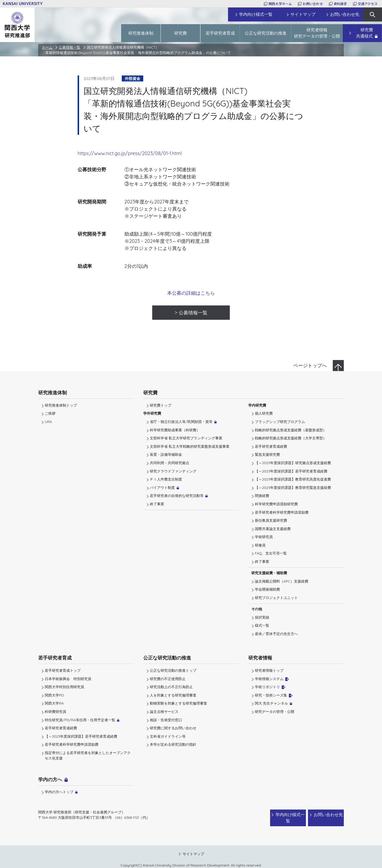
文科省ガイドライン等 (168, 736)
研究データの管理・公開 (275, 712)
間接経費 (262, 496)
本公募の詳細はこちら (191, 293)
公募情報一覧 (70, 47)
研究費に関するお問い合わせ (173, 728)
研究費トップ (161, 405)
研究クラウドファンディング (173, 471)
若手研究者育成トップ (63, 670)
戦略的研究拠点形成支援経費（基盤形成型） (291, 430)
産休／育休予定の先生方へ (276, 634)
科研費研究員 (56, 712)
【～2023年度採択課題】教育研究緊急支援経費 (293, 488)
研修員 (260, 545)
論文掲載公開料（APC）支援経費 (282, 581)
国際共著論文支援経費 (273, 529)
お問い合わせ (313, 4)
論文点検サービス (164, 712)
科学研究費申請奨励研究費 (276, 504)
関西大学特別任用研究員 (64, 687)
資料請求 (340, 4)
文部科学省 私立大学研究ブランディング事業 (186, 438)
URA (48, 422)
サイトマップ (193, 848)
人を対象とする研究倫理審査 (173, 695)
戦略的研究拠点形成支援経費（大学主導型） (291, 438)
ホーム (47, 47)
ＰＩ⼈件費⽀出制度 (166, 479)
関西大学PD (54, 695)
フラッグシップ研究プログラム (280, 422)
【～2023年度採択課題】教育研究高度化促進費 (293, 479)
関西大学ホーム (280, 4)
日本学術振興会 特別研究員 (68, 679)
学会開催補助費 (267, 589)
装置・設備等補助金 (166, 454)
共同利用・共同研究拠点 (170, 463)
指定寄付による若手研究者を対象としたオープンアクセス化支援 (88, 755)
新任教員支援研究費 (271, 520)
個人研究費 (264, 413)
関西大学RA (54, 703)
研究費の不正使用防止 (168, 679)
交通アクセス (368, 4)
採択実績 (262, 617)
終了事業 (157, 504)
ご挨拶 (50, 413)
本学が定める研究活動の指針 (173, 744)
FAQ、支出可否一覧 (271, 553)
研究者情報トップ (269, 670)
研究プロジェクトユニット (276, 598)
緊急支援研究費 (267, 454)
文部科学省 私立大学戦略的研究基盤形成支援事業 (190, 446)
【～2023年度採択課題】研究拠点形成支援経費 (293, 463)
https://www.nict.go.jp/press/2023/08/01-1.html (130, 153)
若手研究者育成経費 (271, 446)
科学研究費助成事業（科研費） (175, 430)
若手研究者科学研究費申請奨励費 (282, 512)
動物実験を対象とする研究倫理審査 (178, 703)
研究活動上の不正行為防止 (171, 687)
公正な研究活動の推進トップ (173, 670)
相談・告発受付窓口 (166, 720)
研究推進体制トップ (61, 405)
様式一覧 (262, 625)
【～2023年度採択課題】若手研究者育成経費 (291, 471)
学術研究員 (264, 537)
